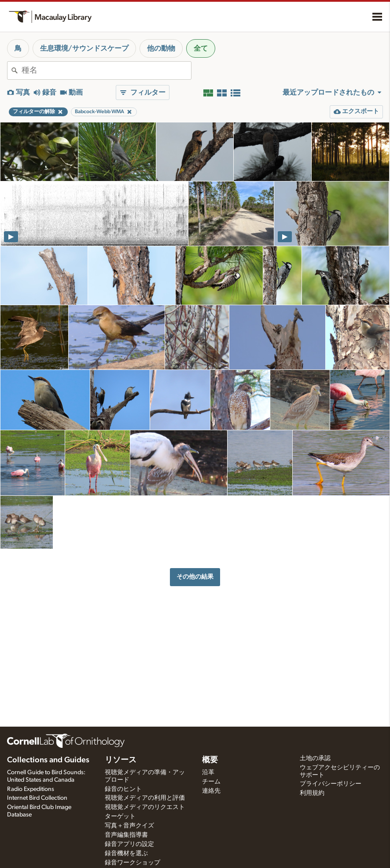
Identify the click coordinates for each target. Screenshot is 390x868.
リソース (121, 760)
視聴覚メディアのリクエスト (145, 807)
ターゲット (120, 816)
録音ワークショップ (132, 863)
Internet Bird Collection (37, 798)
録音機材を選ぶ (126, 853)
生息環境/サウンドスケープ (84, 48)
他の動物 (161, 48)
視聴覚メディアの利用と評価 (145, 798)
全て (201, 48)
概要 (210, 760)
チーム (211, 782)
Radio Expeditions (31, 789)
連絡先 (211, 791)
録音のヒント (123, 789)
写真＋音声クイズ (129, 826)
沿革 (208, 772)
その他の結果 (195, 577)
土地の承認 (315, 758)
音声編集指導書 (126, 835)
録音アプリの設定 (129, 844)
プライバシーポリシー (331, 784)
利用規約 (312, 793)
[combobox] (106, 70)
